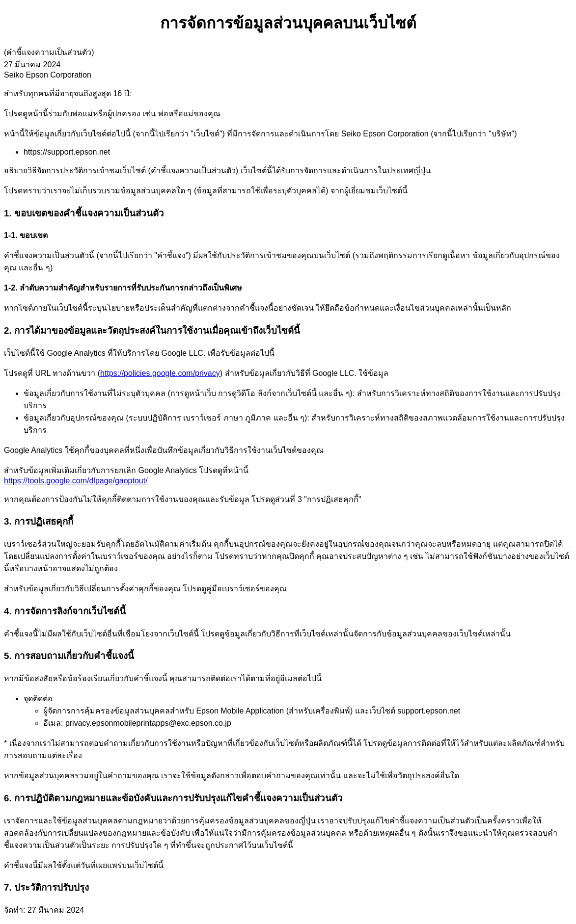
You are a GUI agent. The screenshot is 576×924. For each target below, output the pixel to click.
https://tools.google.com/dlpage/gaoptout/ (76, 481)
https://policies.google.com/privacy (160, 373)
